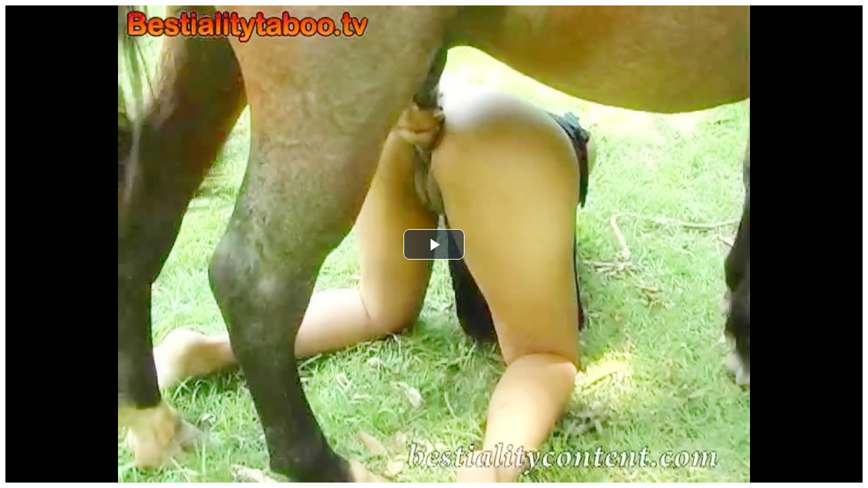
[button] (434, 244)
